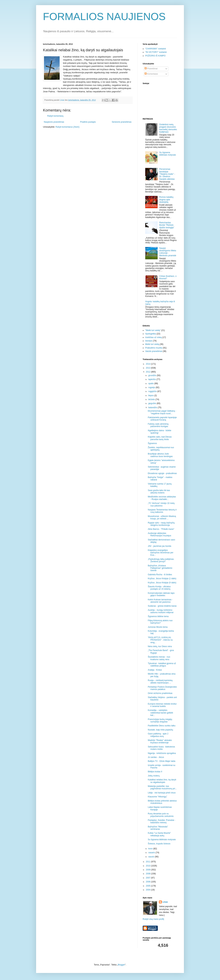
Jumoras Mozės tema (158, 627)
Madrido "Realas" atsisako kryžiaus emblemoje (160, 741)
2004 (148, 890)
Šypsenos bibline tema (158, 616)
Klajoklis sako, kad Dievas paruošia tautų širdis (160, 438)
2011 (148, 862)
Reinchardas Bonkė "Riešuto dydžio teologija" (167, 225)
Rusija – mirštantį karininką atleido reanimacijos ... (160, 682)
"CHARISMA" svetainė (156, 49)
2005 (148, 886)
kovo (151, 849)
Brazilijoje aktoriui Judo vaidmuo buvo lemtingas (160, 455)
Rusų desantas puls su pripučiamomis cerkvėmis (161, 815)
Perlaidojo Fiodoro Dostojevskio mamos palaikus (162, 688)
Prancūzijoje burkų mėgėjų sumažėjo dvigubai (160, 721)
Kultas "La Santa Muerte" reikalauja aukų (159, 834)
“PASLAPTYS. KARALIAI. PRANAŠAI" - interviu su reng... (160, 640)
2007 (148, 878)
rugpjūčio (153, 391)
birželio (152, 399)
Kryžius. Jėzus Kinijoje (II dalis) (162, 583)
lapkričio (152, 379)
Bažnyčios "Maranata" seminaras (158, 828)
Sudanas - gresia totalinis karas (162, 606)
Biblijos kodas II (155, 772)
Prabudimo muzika (154, 348)
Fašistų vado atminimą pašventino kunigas (158, 425)
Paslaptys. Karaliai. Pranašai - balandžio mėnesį (162, 821)
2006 (148, 882)
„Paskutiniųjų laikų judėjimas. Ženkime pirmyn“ (161, 560)
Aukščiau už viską (153, 337)
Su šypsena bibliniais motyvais (168, 154)
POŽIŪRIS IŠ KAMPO (155, 56)
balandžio (153, 408)
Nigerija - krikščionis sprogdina (162, 753)
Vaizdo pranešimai (154, 351)
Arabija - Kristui (155, 670)
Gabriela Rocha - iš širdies (160, 575)
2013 (148, 368)
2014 (148, 364)
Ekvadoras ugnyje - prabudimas (162, 473)
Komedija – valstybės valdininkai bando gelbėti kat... (160, 713)
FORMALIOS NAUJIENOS (104, 17)
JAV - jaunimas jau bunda (159, 546)
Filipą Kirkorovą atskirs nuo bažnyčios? (160, 622)
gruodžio (153, 375)
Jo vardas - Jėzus (156, 757)
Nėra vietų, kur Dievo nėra (160, 646)
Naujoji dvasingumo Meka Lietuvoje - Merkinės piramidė (168, 252)
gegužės (153, 403)
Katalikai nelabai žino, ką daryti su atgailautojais (162, 781)
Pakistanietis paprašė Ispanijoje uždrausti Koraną (162, 419)
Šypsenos (152, 443)
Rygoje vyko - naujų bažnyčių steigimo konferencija (161, 524)
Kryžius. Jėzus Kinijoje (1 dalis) (162, 578)
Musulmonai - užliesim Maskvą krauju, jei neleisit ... (162, 517)
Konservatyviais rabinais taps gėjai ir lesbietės (161, 594)
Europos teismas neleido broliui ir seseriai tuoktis (162, 705)
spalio (151, 383)
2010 (148, 866)
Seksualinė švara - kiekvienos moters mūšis (161, 748)
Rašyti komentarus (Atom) (67, 127)
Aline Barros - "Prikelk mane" (161, 529)
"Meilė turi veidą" (153, 330)
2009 (148, 870)
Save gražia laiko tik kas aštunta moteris (159, 492)
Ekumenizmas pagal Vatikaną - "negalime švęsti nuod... (162, 412)
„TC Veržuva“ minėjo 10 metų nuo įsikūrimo (161, 504)
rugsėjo (152, 387)
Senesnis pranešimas (122, 122)
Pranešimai (151, 69)
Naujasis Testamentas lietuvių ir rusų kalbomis (162, 511)
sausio (152, 857)
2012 (148, 372)
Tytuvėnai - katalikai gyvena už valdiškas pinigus (162, 665)
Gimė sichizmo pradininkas (160, 693)
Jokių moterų (154, 776)
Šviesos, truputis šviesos (159, 844)
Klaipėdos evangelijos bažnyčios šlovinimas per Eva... (161, 553)
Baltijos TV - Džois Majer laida (162, 761)
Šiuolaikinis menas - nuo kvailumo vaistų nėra (159, 658)
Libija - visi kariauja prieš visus (162, 793)
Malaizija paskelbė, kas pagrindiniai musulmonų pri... (162, 787)
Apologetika (151, 334)
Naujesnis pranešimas (54, 122)
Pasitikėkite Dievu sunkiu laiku (162, 726)
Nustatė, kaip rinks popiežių (160, 730)
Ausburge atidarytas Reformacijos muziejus (159, 534)
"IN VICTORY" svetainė (156, 52)
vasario (152, 853)
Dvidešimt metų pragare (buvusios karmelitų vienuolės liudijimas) (168, 128)
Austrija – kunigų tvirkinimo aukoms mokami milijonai (161, 611)
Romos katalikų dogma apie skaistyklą (166, 200)
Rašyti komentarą (55, 116)
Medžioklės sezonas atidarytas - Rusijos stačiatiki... (162, 498)
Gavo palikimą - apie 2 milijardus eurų (158, 735)
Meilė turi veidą (152, 344)
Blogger (121, 965)
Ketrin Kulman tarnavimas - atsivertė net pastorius (160, 601)
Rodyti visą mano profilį (153, 919)
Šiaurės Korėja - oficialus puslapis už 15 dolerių (159, 588)
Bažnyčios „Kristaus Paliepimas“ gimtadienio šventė (160, 568)
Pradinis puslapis (88, 122)
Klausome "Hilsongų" (157, 797)
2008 (148, 874)
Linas (165, 902)
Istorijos (149, 341)
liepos (151, 395)
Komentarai (151, 74)
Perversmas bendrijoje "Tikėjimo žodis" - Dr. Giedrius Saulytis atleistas (167, 174)
